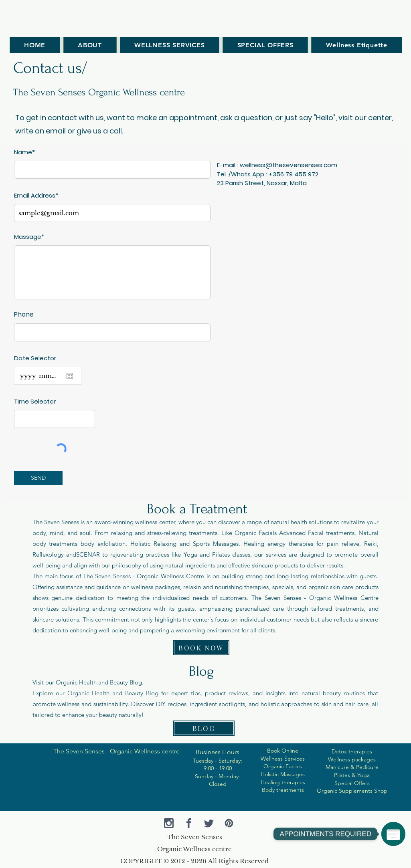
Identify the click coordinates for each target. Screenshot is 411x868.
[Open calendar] (70, 376)
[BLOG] (204, 728)
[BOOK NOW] (201, 648)
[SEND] (38, 478)
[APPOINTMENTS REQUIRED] (393, 834)
